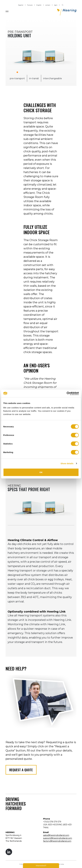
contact (48, 5)
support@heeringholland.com (58, 838)
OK (41, 472)
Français (30, 5)
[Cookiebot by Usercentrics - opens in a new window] (67, 393)
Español (21, 5)
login (56, 5)
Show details (67, 463)
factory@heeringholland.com (57, 841)
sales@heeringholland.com (56, 835)
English (39, 5)
